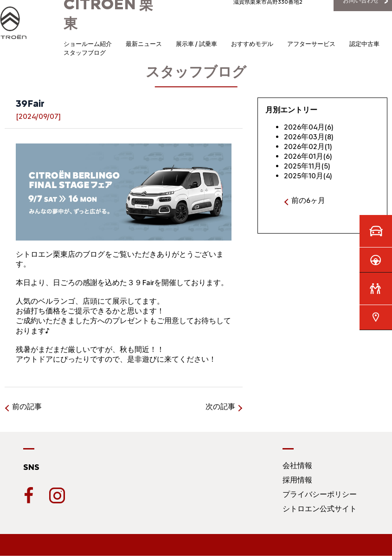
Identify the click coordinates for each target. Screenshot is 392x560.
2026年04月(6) (309, 127)
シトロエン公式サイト (320, 509)
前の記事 (27, 407)
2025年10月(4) (308, 176)
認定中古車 (364, 44)
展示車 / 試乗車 (196, 44)
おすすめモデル (252, 44)
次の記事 (220, 407)
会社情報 (297, 466)
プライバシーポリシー (320, 494)
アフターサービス (311, 44)
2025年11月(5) (307, 166)
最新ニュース (144, 44)
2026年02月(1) (308, 147)
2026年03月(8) (309, 137)
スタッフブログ (85, 53)
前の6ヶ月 (308, 200)
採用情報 (297, 480)
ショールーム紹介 (88, 44)
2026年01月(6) (308, 156)
